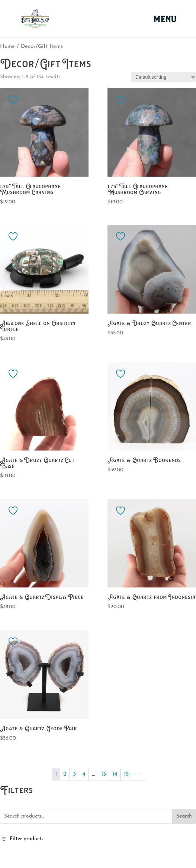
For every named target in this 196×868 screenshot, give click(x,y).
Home (7, 47)
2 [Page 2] (65, 774)
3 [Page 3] (74, 774)
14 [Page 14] (115, 774)
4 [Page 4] (84, 774)
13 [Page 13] (104, 774)
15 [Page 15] (126, 774)
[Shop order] (163, 77)
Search (184, 816)
